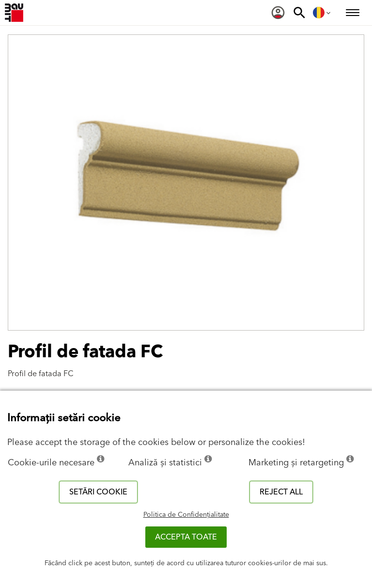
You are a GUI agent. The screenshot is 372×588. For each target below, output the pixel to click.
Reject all (281, 492)
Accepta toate (186, 537)
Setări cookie (98, 492)
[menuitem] (278, 13)
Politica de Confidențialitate (186, 515)
